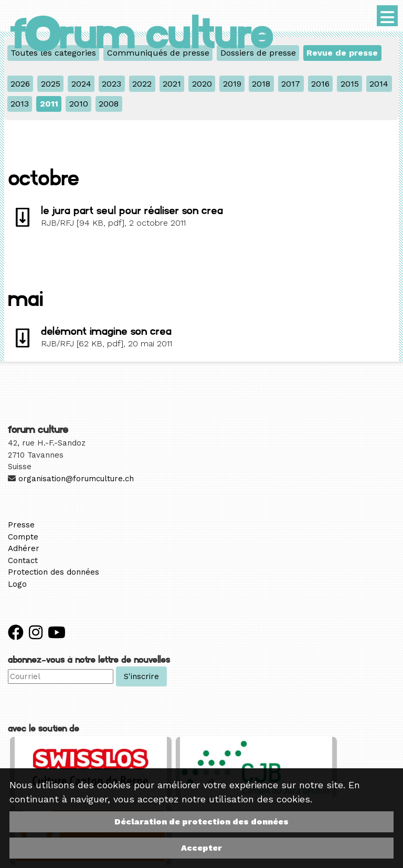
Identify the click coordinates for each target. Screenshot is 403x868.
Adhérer (24, 548)
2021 (172, 84)
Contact (23, 560)
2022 (142, 84)
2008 (109, 104)
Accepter (201, 848)
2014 (379, 84)
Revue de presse (342, 53)
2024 (81, 84)
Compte (23, 537)
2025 (51, 84)
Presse (21, 525)
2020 (202, 84)
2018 (261, 84)
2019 (232, 84)
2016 (320, 84)
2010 (79, 104)
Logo (17, 584)
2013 (20, 104)
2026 (20, 84)
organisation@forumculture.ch (76, 479)
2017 (291, 84)
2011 (49, 104)
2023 (112, 84)
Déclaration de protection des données (201, 822)
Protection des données (54, 572)
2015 (350, 84)
